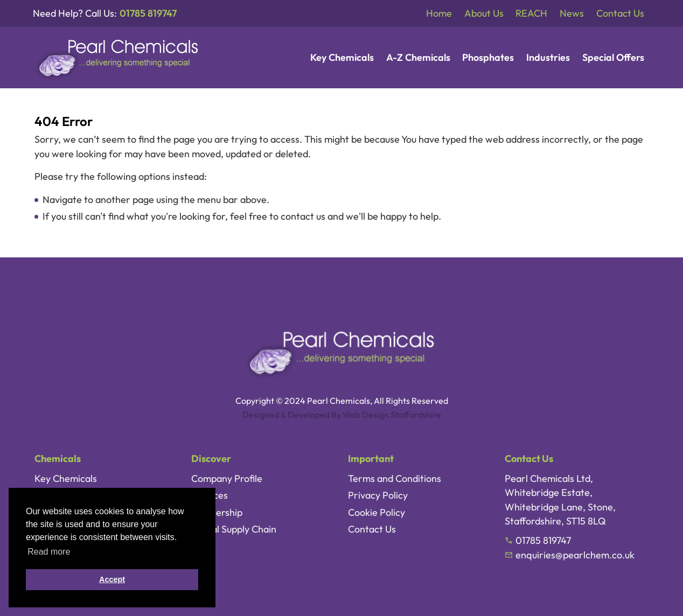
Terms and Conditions (395, 478)
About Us (484, 13)
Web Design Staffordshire (392, 415)
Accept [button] (112, 579)
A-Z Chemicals (418, 57)
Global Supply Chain (234, 529)
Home (439, 13)
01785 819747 (148, 13)
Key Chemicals (342, 57)
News (572, 13)
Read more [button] (49, 552)
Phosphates (488, 57)
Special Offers (613, 57)
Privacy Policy (378, 495)
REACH (531, 13)
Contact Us (620, 13)
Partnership (217, 512)
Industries (548, 57)
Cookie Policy (377, 512)
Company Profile (227, 478)
